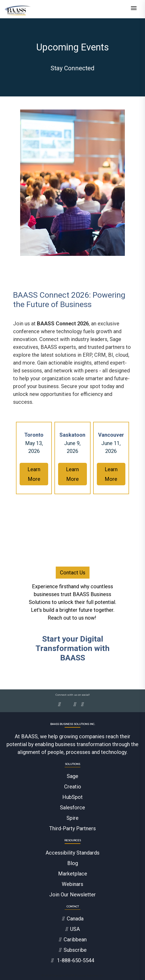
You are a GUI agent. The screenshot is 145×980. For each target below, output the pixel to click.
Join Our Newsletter (72, 895)
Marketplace (73, 874)
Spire (72, 818)
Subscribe (73, 950)
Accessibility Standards (72, 853)
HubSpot (72, 797)
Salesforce (72, 808)
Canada (73, 919)
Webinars (72, 884)
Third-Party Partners (72, 828)
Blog (73, 863)
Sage (72, 776)
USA (72, 929)
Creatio (73, 787)
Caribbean (73, 939)
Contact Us (73, 573)
